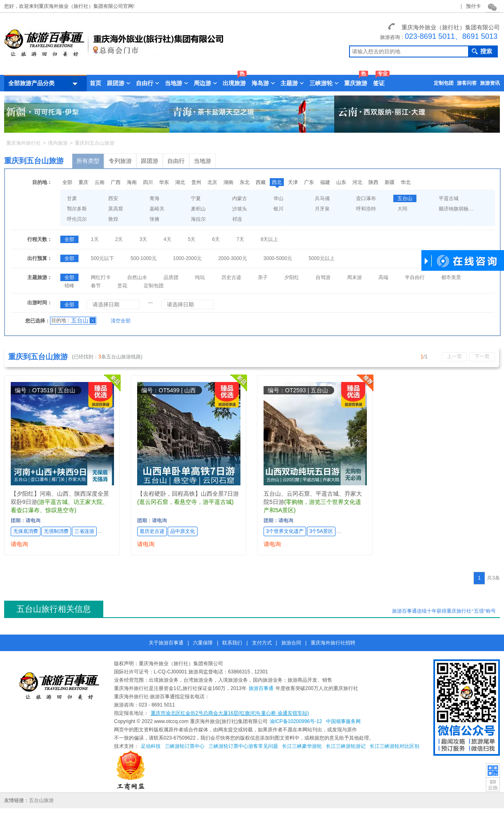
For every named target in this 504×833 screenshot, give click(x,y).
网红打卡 (101, 277)
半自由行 (415, 277)
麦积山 (198, 209)
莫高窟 (116, 209)
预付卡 (473, 6)
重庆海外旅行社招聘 (333, 643)
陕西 (373, 182)
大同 (402, 209)
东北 (245, 182)
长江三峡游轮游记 (346, 746)
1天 (95, 239)
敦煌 (113, 219)
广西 (116, 182)
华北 (406, 182)
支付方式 (262, 643)
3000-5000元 (278, 258)
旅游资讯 (490, 83)
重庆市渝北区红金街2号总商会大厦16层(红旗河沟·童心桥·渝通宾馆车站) (230, 713)
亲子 (263, 277)
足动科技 (151, 746)
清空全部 (121, 321)
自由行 (176, 161)
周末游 (354, 277)
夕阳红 (292, 277)
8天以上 (270, 239)
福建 (325, 182)
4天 (168, 239)
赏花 (122, 286)
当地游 (202, 161)
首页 (95, 83)
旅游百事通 (261, 688)
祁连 (237, 219)
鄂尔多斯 (77, 209)
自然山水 (137, 277)
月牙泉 (322, 209)
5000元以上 (322, 258)
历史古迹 (231, 277)
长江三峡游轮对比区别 (395, 746)
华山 (278, 198)
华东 (164, 182)
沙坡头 (240, 209)
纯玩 (200, 277)
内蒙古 (240, 198)
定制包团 (444, 83)
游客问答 (467, 83)
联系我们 (232, 643)
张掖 (155, 219)
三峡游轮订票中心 (185, 746)
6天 (216, 239)
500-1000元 (144, 258)
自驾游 (323, 277)
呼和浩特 (366, 209)
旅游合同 (291, 643)
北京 (212, 182)
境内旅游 (58, 143)
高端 (383, 277)
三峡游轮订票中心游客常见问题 (243, 746)
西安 (113, 198)
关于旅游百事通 (166, 643)
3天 (143, 239)
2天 (119, 239)
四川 (148, 182)
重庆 (83, 182)
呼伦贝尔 (77, 219)
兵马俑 (322, 198)
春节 (96, 286)
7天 (240, 239)
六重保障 (203, 643)
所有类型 (88, 161)
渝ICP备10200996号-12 (296, 721)
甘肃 (72, 198)
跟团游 (150, 161)
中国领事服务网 (343, 721)
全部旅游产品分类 (43, 84)
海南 (132, 182)
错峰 (69, 286)
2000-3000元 (232, 258)
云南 (100, 182)
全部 (67, 182)
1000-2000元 (187, 258)
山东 (341, 182)
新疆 (390, 182)
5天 (192, 239)
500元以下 (102, 258)
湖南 (228, 182)
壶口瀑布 (366, 198)
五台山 (405, 198)
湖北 (180, 182)
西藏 (261, 182)
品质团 (171, 277)
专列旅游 (120, 161)
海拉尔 (198, 219)
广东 (309, 182)
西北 (277, 182)
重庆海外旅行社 (24, 143)
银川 (278, 209)
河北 (357, 182)
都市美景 (451, 277)
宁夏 (196, 198)
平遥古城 (449, 198)
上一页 (454, 356)
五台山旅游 (41, 800)
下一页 (482, 356)
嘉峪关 (157, 209)
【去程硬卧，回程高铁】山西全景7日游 (188, 494)
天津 (293, 182)
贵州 (196, 182)
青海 (155, 198)
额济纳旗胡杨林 (456, 209)
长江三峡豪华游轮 (302, 746)
